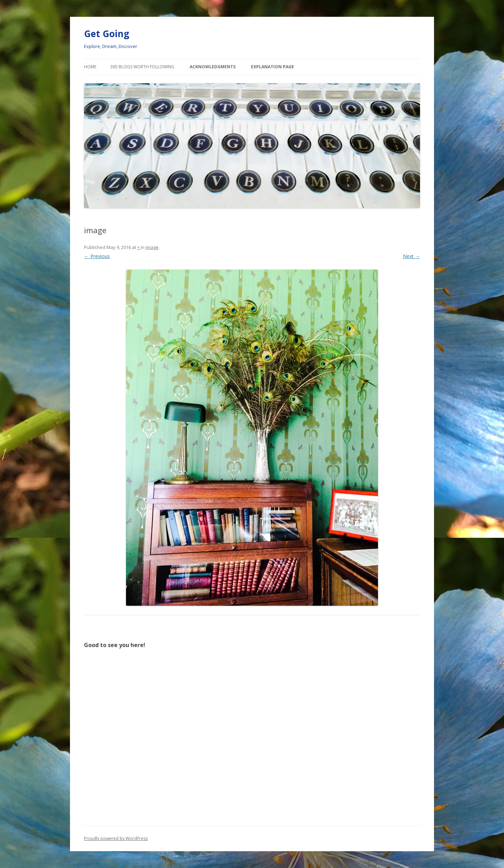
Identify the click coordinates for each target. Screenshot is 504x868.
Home (90, 67)
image (152, 247)
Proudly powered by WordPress (116, 838)
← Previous (97, 256)
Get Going (107, 34)
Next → (411, 256)
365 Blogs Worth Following (142, 67)
